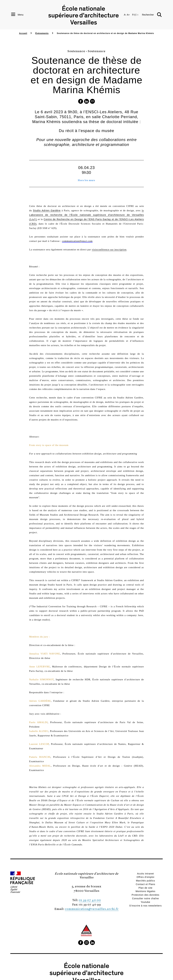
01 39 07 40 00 (90, 900)
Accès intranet (146, 874)
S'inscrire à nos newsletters (145, 906)
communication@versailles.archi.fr (92, 909)
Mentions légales (145, 891)
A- (125, 15)
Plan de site (145, 888)
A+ (128, 15)
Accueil (23, 33)
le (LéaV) (86, 215)
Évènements (42, 33)
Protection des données (145, 895)
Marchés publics (145, 881)
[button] (152, 15)
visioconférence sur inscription (109, 250)
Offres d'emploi (145, 877)
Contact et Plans (146, 884)
